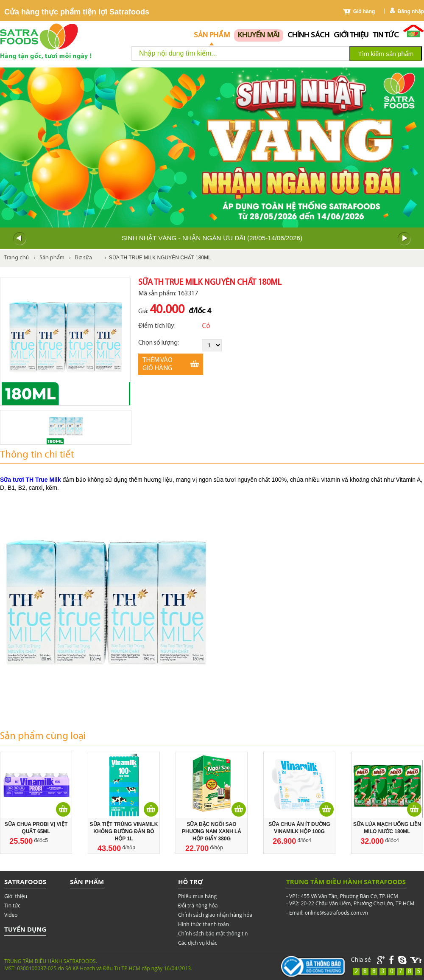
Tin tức (386, 35)
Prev (20, 239)
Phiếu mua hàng (197, 896)
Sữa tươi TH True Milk (31, 480)
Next (404, 239)
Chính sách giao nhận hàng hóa (215, 915)
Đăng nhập (411, 11)
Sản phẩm (212, 35)
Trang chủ (17, 258)
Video (11, 915)
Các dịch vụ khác (198, 943)
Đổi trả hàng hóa (198, 906)
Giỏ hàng (364, 11)
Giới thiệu (351, 35)
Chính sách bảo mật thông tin (213, 934)
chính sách (308, 35)
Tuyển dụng (25, 929)
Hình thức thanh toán (204, 924)
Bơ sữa (84, 258)
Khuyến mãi (259, 35)
